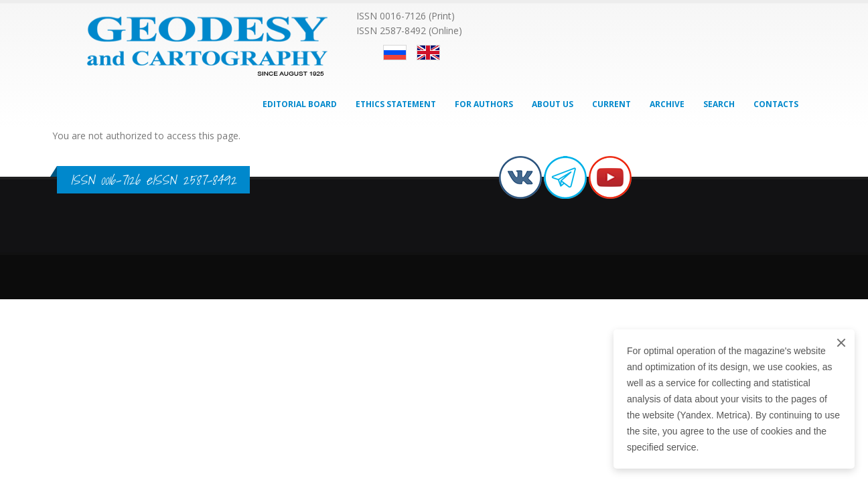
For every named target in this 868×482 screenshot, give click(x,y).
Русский (395, 53)
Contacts (776, 104)
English (428, 53)
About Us (553, 104)
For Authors (484, 104)
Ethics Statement (396, 104)
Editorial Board (300, 104)
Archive (667, 104)
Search (719, 104)
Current (611, 104)
